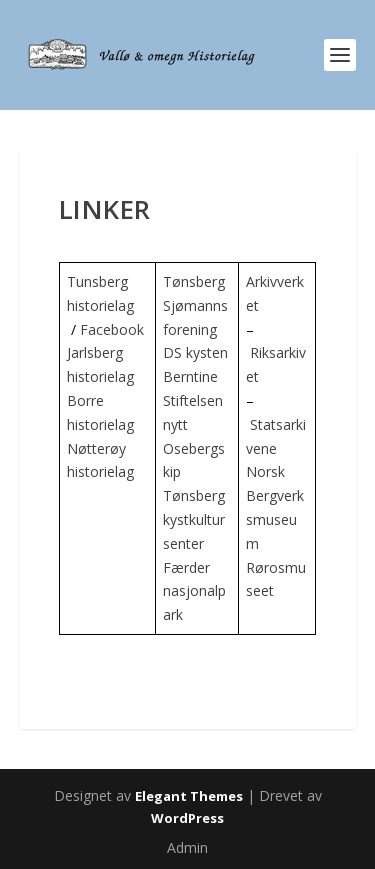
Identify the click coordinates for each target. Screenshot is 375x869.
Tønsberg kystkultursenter (194, 519)
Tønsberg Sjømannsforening (195, 305)
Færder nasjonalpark (194, 591)
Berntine (190, 376)
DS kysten (195, 352)
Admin (187, 847)
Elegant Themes (189, 796)
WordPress (187, 818)
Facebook (112, 329)
